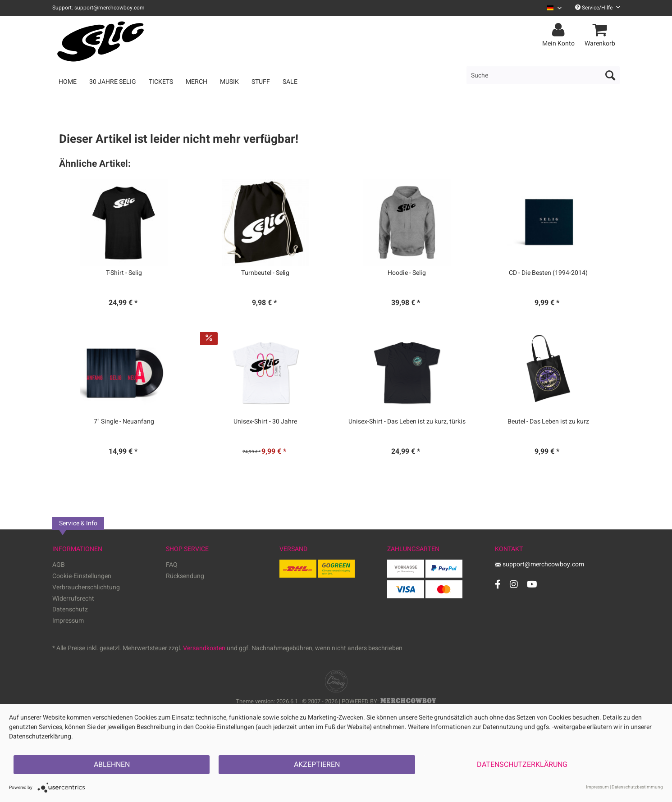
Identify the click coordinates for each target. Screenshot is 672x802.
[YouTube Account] (532, 584)
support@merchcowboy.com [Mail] (539, 564)
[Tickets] (161, 82)
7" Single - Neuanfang (124, 422)
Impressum (68, 621)
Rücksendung (185, 576)
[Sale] (290, 82)
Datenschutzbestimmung (637, 787)
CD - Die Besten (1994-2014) (548, 273)
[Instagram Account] (514, 584)
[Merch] (197, 82)
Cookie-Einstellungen (82, 576)
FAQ (172, 565)
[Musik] (229, 82)
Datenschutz (70, 609)
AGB (59, 565)
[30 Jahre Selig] (113, 82)
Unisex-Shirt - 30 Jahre (265, 422)
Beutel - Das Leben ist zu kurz (548, 422)
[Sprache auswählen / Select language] (554, 8)
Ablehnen (112, 765)
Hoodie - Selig (407, 273)
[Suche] (543, 75)
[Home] (68, 82)
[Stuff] (261, 82)
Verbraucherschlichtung (86, 587)
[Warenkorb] (601, 30)
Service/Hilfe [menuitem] (598, 8)
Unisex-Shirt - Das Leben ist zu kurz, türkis (407, 422)
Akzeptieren (317, 765)
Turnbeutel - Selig (265, 273)
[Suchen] (610, 75)
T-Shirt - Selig (124, 273)
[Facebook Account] (498, 584)
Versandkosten (204, 648)
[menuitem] (551, 8)
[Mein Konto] (560, 30)
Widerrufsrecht (73, 599)
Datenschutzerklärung (522, 765)
